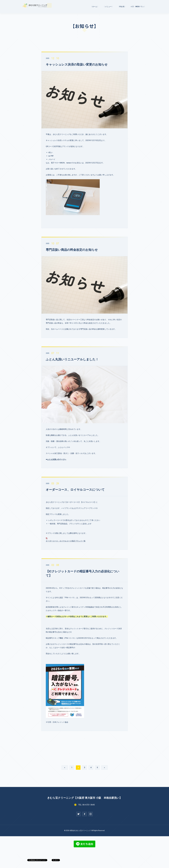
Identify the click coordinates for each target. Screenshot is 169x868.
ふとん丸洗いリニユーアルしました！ (72, 359)
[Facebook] (84, 814)
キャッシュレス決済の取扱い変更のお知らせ (77, 65)
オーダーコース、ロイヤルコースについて (75, 490)
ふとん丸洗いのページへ (57, 459)
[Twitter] (78, 814)
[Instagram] (91, 814)
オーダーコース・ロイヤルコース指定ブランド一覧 (66, 541)
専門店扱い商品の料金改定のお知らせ (72, 250)
